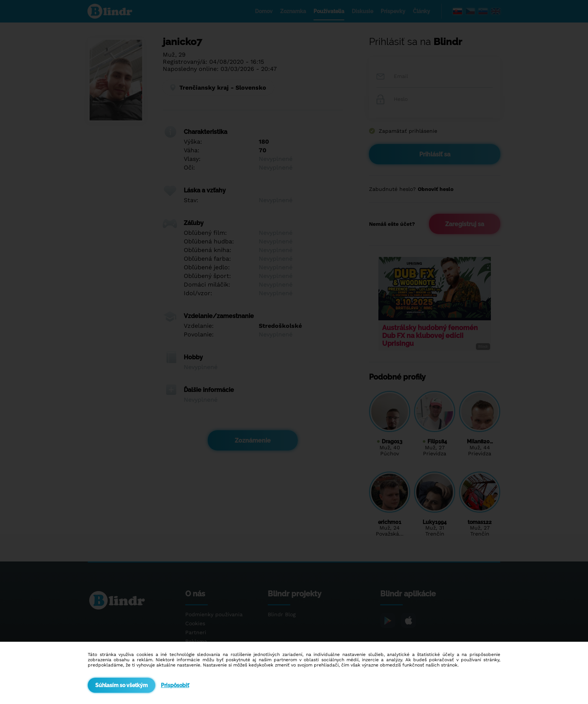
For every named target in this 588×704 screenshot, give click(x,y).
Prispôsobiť (175, 685)
